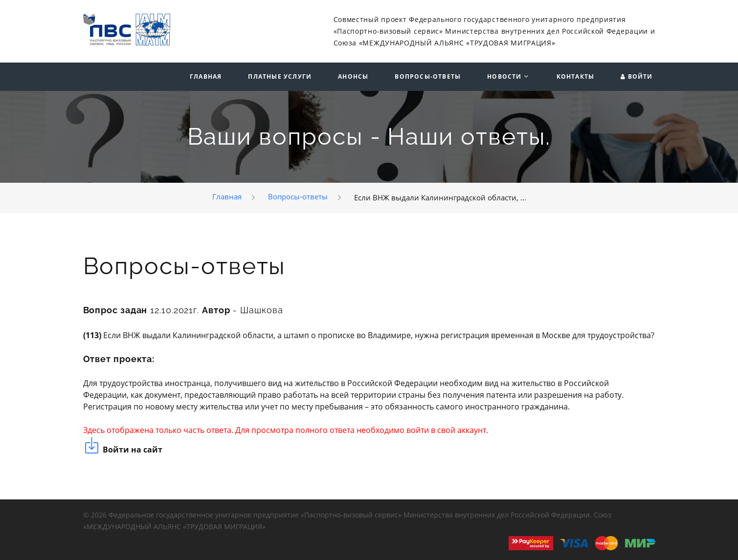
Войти (640, 77)
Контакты (576, 77)
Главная (206, 77)
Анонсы (353, 77)
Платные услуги (280, 77)
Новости (504, 77)
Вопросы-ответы (428, 77)
